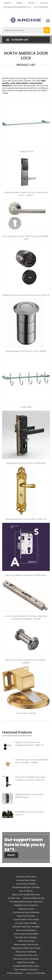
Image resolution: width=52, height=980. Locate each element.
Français (44, 3)
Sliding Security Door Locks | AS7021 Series (29, 796)
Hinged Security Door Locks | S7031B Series (26, 463)
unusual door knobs (26, 880)
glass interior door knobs (26, 945)
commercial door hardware (26, 912)
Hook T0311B (26, 407)
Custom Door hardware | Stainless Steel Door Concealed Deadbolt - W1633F (26, 618)
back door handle (26, 962)
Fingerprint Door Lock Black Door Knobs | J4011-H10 (26, 295)
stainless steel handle (34, 898)
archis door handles (26, 884)
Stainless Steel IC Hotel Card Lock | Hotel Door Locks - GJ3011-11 (26, 194)
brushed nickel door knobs (26, 966)
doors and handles (36, 973)
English (19, 3)
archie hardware (15, 973)
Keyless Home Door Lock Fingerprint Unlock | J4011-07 (29, 744)
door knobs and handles (26, 934)
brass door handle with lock (26, 895)
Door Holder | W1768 (26, 713)
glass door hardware (26, 952)
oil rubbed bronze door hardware (26, 902)
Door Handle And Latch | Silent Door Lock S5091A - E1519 (26, 238)
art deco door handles (26, 923)
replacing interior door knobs (26, 948)
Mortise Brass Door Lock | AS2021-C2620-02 (26, 519)
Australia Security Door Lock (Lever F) (29, 813)
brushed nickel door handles (26, 887)
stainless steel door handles (26, 927)
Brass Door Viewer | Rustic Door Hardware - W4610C (26, 661)
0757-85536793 (41, 7)
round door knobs (26, 916)
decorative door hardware (26, 959)
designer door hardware (26, 905)
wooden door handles (26, 937)
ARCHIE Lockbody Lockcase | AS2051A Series (26, 575)
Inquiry (11, 855)
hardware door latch (26, 877)
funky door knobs (26, 941)
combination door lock (26, 955)
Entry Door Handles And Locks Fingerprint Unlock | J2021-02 (30, 778)
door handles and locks (26, 969)
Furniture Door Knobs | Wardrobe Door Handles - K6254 (32, 761)
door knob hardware (26, 930)
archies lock (14, 898)
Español (7, 3)
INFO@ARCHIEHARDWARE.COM (17, 7)
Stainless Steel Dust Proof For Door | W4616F (26, 351)
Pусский (31, 3)
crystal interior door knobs (26, 919)
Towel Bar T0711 (26, 152)
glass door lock (26, 909)
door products (26, 891)
